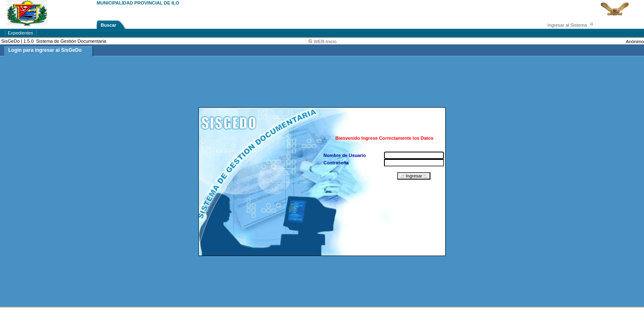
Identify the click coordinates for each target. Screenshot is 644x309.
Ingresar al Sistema (572, 25)
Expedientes (21, 33)
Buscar (108, 25)
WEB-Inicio (325, 42)
